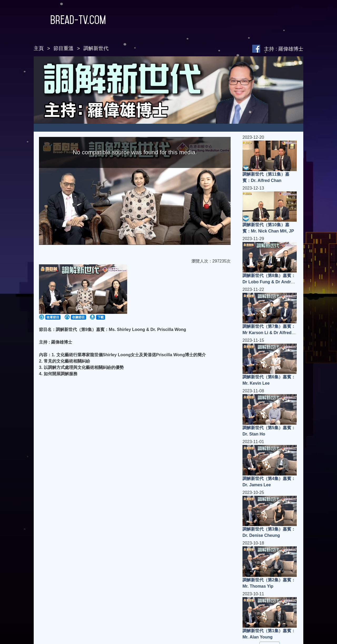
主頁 (39, 48)
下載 (101, 317)
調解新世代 (96, 48)
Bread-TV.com (70, 20)
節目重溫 (63, 48)
